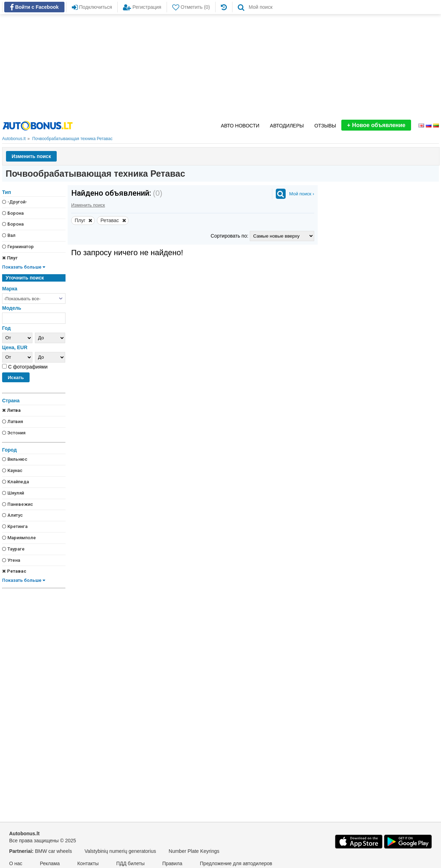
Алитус (13, 515)
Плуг (10, 258)
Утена (11, 560)
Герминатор (18, 247)
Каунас (12, 470)
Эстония (14, 433)
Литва (11, 410)
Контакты (88, 863)
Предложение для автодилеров (236, 863)
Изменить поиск (31, 156)
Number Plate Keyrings (194, 851)
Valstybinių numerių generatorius (120, 851)
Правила (172, 863)
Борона (13, 213)
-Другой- (15, 202)
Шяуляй (13, 493)
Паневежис (18, 504)
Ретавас (14, 571)
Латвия (13, 422)
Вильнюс (15, 459)
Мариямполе (19, 538)
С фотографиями (27, 367)
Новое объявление (376, 125)
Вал (9, 235)
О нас (16, 863)
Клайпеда (15, 482)
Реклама (50, 863)
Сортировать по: (230, 236)
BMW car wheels (53, 851)
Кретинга (15, 526)
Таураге (13, 549)
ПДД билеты (131, 863)
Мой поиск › (302, 194)
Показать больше (24, 267)
